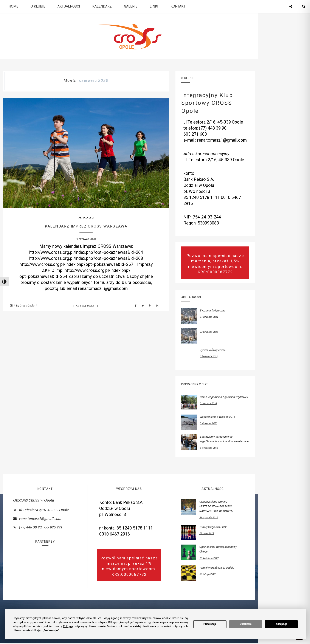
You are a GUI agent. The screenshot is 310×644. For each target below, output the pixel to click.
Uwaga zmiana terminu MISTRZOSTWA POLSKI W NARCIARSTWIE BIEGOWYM (216, 506)
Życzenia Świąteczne (213, 350)
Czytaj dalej (86, 306)
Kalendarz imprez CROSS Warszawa (86, 226)
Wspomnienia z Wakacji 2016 (217, 417)
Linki (154, 6)
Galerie (131, 6)
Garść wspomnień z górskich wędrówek (224, 397)
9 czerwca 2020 (86, 239)
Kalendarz (102, 6)
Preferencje (210, 624)
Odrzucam (246, 624)
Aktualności (69, 6)
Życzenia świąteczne (213, 310)
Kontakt (178, 6)
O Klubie (38, 6)
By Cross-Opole (26, 306)
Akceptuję (281, 624)
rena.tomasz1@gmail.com (40, 519)
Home (13, 6)
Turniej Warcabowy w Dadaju (217, 568)
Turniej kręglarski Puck (213, 527)
